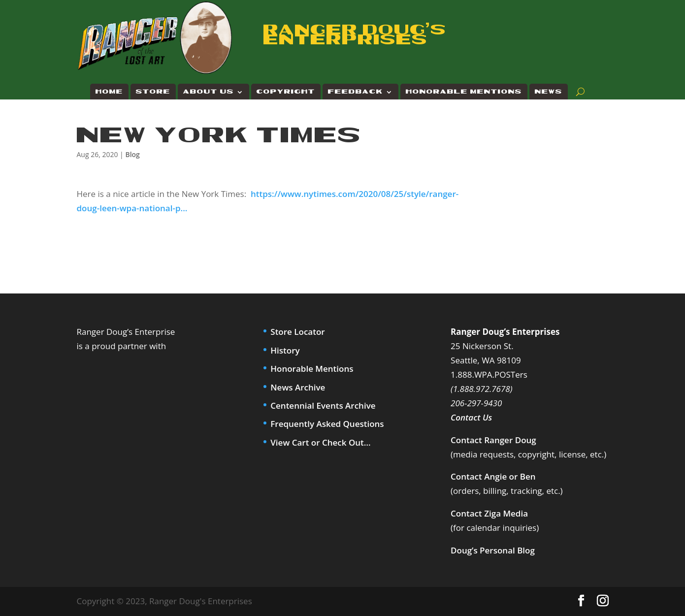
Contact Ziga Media (489, 513)
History (285, 350)
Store (153, 92)
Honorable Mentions (464, 92)
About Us (209, 92)
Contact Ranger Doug (493, 440)
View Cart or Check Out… (320, 442)
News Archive (298, 387)
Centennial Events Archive (323, 405)
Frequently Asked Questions (327, 424)
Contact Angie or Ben (493, 476)
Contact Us (471, 417)
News (549, 92)
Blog (132, 154)
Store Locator (297, 332)
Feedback (356, 92)
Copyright (286, 92)
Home (109, 92)
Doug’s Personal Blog (493, 550)
